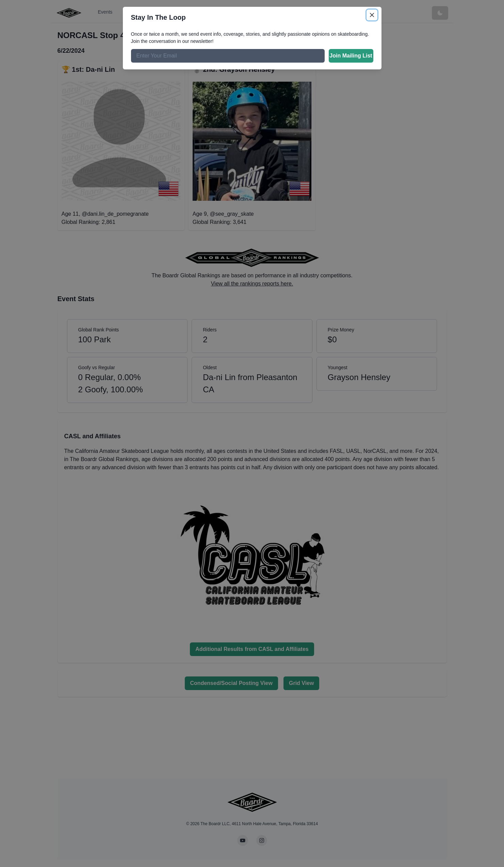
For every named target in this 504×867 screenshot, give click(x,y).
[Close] (372, 15)
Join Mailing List (351, 56)
